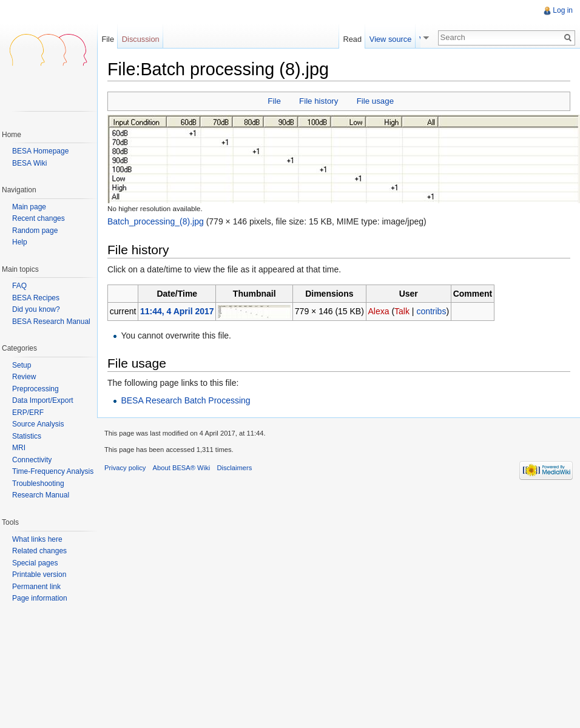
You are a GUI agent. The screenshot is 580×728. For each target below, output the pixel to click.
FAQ (19, 286)
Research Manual (41, 495)
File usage (375, 101)
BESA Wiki (29, 163)
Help (20, 242)
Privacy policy (125, 468)
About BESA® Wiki (182, 468)
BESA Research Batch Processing (185, 400)
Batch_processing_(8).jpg (156, 221)
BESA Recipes (36, 298)
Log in (563, 10)
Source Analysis (38, 424)
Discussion (141, 39)
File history (319, 101)
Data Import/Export (43, 400)
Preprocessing (35, 389)
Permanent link (36, 587)
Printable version (39, 575)
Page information (40, 598)
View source (394, 39)
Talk (402, 311)
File (274, 101)
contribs (431, 311)
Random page (35, 231)
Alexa (378, 311)
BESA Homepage (40, 151)
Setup (22, 365)
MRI (19, 448)
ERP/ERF (28, 413)
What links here (37, 539)
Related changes (39, 551)
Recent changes (39, 219)
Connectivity (32, 460)
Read (356, 39)
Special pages (35, 563)
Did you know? (36, 309)
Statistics (27, 436)
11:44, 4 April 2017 (177, 311)
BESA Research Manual (51, 322)
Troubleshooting (38, 484)
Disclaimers (234, 468)
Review (24, 377)
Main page (29, 207)
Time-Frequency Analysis (53, 471)
